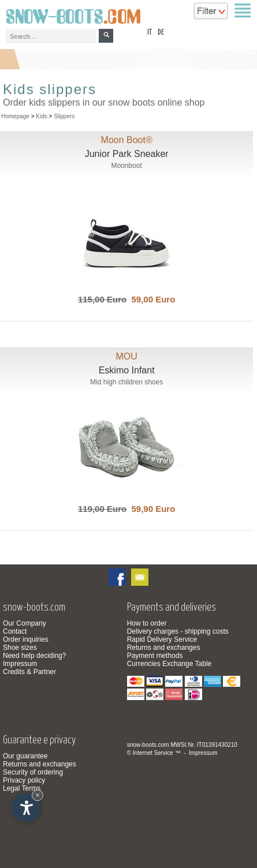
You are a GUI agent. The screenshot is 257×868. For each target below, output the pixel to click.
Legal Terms (22, 788)
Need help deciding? (34, 656)
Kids (41, 116)
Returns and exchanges (164, 648)
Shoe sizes (20, 648)
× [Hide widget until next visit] (38, 795)
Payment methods (155, 656)
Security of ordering (33, 772)
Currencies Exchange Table (170, 664)
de (161, 33)
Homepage (15, 116)
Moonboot (126, 166)
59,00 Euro (151, 299)
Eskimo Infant (127, 370)
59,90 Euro (151, 509)
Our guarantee (25, 756)
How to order (147, 623)
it (150, 33)
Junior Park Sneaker (127, 154)
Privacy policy (24, 780)
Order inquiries (26, 639)
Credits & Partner (29, 672)
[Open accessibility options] (26, 807)
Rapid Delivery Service (162, 639)
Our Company (25, 623)
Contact (15, 631)
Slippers (64, 116)
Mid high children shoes (126, 382)
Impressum (20, 664)
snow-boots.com (148, 745)
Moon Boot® (127, 140)
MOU (126, 356)
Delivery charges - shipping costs (178, 631)
